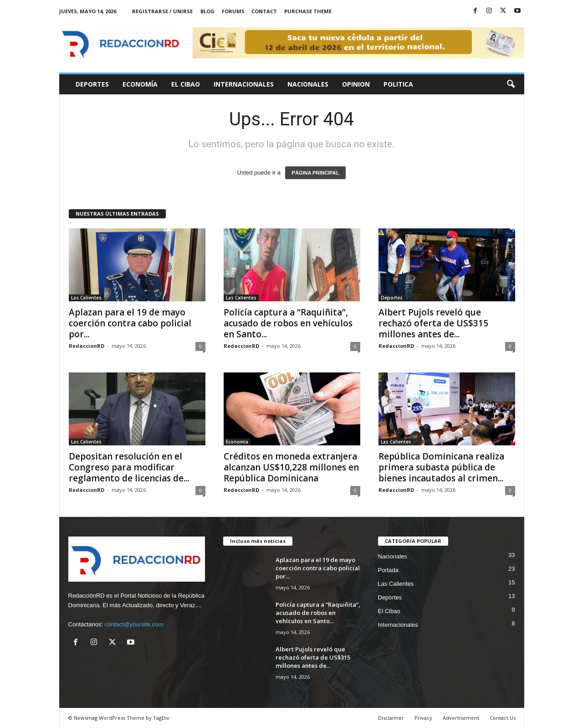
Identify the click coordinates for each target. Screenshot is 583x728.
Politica (398, 84)
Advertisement (461, 718)
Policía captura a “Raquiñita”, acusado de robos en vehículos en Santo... (288, 323)
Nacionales (308, 84)
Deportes (92, 84)
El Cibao (186, 84)
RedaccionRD (87, 346)
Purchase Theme (308, 11)
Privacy (423, 718)
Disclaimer (391, 718)
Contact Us (503, 718)
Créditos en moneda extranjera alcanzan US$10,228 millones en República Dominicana (291, 467)
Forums (233, 11)
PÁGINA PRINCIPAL (316, 173)
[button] (511, 84)
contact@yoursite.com (134, 624)
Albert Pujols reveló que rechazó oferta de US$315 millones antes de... (433, 323)
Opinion (356, 84)
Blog (207, 11)
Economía (140, 84)
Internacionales (244, 84)
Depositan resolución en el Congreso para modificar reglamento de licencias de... (129, 467)
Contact (264, 11)
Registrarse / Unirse (162, 11)
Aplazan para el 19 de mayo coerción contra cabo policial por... (130, 323)
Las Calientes (86, 298)
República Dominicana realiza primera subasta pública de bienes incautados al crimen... (441, 467)
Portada (389, 570)
